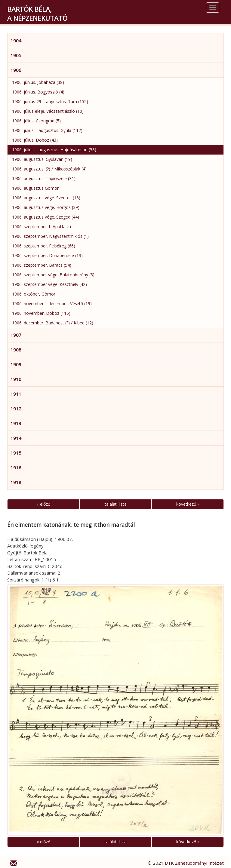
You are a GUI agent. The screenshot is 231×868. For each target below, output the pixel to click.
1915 (16, 453)
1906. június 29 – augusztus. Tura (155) (50, 101)
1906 (16, 70)
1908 (16, 350)
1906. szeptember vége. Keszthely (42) (49, 284)
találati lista (116, 504)
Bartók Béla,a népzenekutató (37, 14)
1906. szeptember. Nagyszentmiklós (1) (50, 236)
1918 (16, 482)
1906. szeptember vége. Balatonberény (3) (53, 275)
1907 (16, 335)
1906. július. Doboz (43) (35, 140)
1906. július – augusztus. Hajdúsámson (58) (54, 150)
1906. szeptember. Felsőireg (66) (44, 246)
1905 (16, 55)
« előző (43, 504)
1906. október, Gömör (34, 294)
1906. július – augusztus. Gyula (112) (47, 130)
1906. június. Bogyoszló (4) (38, 92)
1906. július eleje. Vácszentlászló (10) (48, 111)
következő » (188, 504)
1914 (16, 438)
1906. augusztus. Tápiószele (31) (44, 178)
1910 (16, 379)
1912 (16, 409)
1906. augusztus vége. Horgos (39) (46, 207)
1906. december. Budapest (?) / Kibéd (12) (53, 323)
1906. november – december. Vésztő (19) (52, 304)
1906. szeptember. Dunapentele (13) (47, 255)
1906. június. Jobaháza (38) (38, 82)
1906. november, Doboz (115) (41, 313)
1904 (16, 41)
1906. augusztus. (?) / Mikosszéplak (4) (49, 169)
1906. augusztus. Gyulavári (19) (42, 159)
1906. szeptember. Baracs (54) (42, 265)
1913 (16, 423)
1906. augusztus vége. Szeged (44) (46, 217)
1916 (16, 468)
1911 (16, 394)
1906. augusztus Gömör (35, 188)
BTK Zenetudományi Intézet (194, 863)
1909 (16, 364)
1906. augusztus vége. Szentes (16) (46, 198)
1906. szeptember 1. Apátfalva (42, 227)
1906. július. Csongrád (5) (36, 121)
